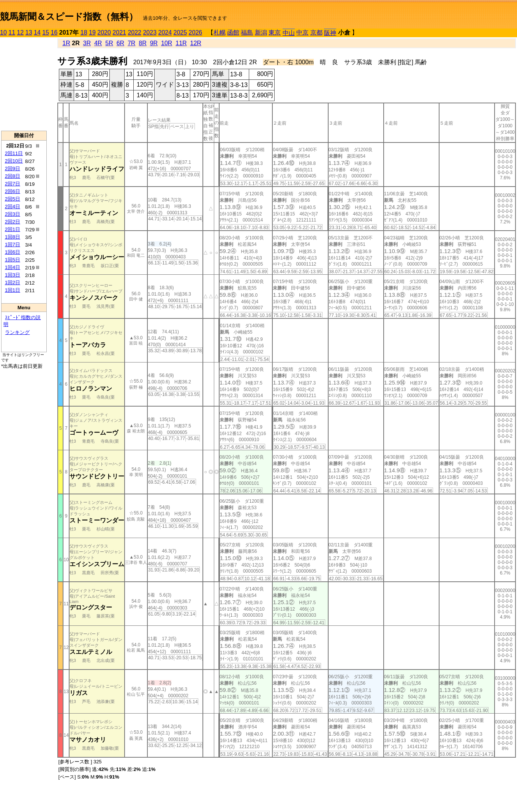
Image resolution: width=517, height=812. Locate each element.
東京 (275, 32)
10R (167, 43)
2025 (180, 32)
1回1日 (13, 290)
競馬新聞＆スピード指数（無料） (69, 17)
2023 (150, 32)
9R (154, 43)
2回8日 (13, 176)
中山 (289, 33)
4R (98, 43)
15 (46, 32)
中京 (302, 32)
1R (66, 43)
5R (109, 43)
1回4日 (13, 267)
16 (54, 32)
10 (3, 32)
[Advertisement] (24, 84)
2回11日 (14, 153)
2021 (119, 32)
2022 (134, 32)
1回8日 (13, 237)
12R (196, 43)
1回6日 (13, 252)
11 (12, 32)
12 (21, 32)
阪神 (330, 33)
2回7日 (13, 184)
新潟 (261, 32)
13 (29, 32)
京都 (316, 32)
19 (92, 32)
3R (87, 43)
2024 (165, 32)
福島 (247, 32)
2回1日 (13, 229)
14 (37, 32)
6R (120, 43)
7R (131, 43)
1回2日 (13, 283)
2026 (196, 32)
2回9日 (13, 169)
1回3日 (13, 275)
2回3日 (13, 214)
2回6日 (13, 191)
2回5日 (13, 199)
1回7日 (13, 245)
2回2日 (13, 222)
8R (142, 43)
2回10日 (14, 161)
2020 (104, 32)
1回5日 (13, 260)
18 (84, 32)
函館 (233, 32)
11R (181, 43)
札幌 (220, 32)
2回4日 (13, 207)
